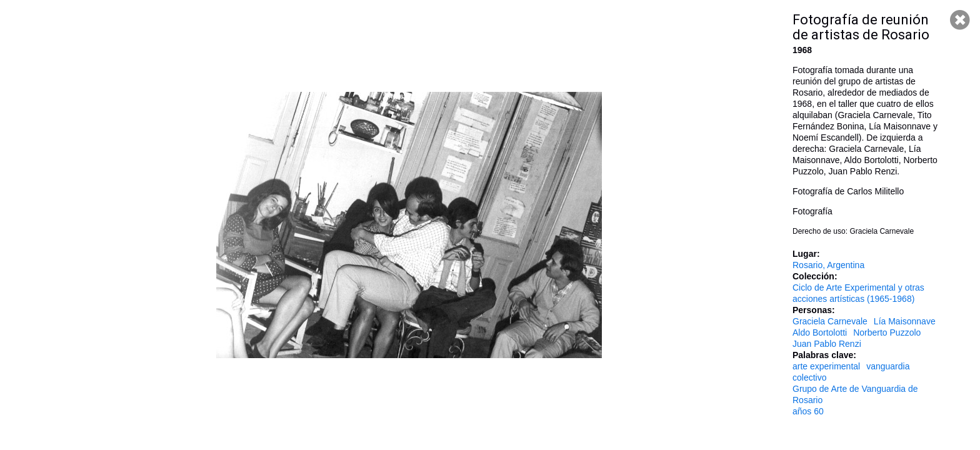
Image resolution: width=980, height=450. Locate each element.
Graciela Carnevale (830, 321)
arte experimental (826, 366)
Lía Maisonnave (905, 321)
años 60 (808, 411)
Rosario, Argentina (828, 265)
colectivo (809, 377)
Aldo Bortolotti (820, 332)
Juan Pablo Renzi (827, 344)
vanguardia (888, 366)
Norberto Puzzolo (887, 332)
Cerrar (960, 20)
